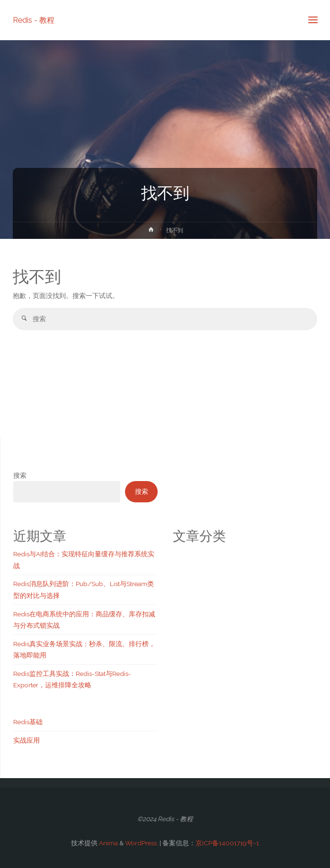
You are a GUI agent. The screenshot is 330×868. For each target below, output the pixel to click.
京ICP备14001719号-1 (227, 843)
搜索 (20, 475)
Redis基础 (28, 722)
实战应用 (27, 740)
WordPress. (142, 843)
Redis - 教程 (34, 20)
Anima (108, 843)
